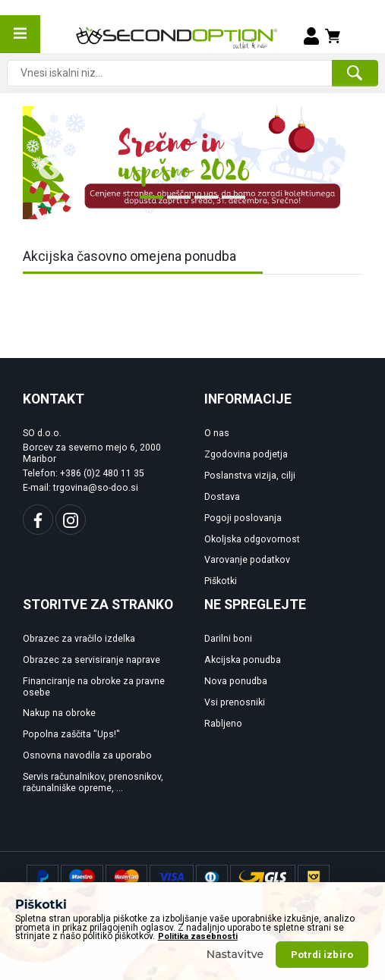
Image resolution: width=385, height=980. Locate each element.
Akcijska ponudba (243, 660)
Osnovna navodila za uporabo (87, 755)
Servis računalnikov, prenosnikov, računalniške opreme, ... (93, 782)
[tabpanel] (192, 163)
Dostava (222, 497)
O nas (217, 433)
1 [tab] (147, 203)
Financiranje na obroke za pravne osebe (94, 687)
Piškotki (221, 581)
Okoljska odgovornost (252, 539)
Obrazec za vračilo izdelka (79, 639)
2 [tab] (175, 203)
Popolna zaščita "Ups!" (71, 734)
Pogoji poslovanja (243, 518)
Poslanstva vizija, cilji (250, 476)
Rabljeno (223, 724)
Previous (44, 163)
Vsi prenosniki (235, 702)
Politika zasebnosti (198, 968)
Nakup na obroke (59, 713)
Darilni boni (228, 639)
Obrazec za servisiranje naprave (92, 660)
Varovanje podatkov (247, 560)
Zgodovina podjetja (246, 454)
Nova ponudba (236, 681)
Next (328, 163)
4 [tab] (229, 203)
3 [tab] (202, 203)
